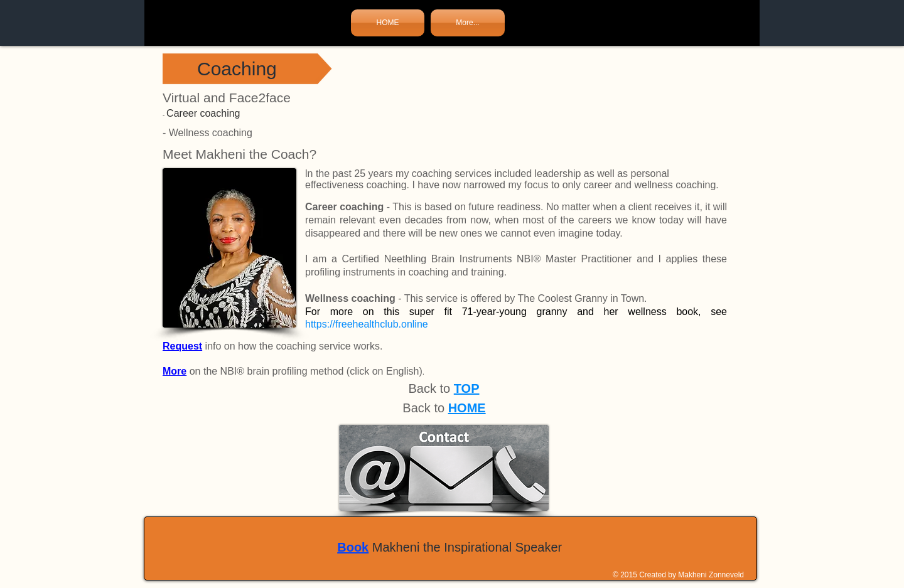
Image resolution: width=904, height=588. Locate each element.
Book (353, 547)
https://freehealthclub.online (367, 324)
